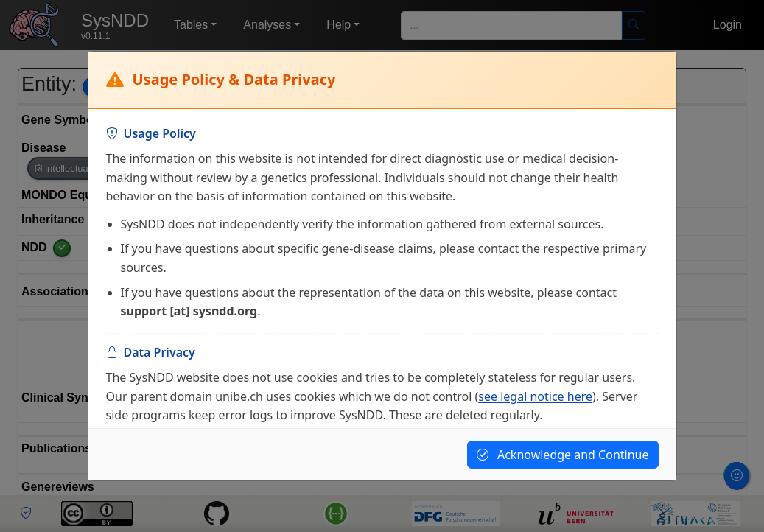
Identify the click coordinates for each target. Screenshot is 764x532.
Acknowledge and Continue (563, 455)
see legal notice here (535, 396)
